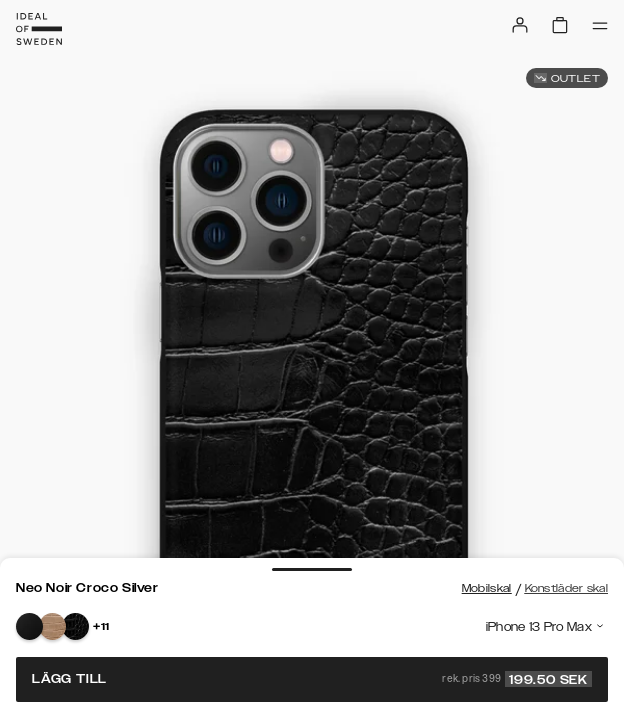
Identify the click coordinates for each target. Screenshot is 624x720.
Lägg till (312, 679)
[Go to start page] (39, 29)
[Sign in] (520, 25)
